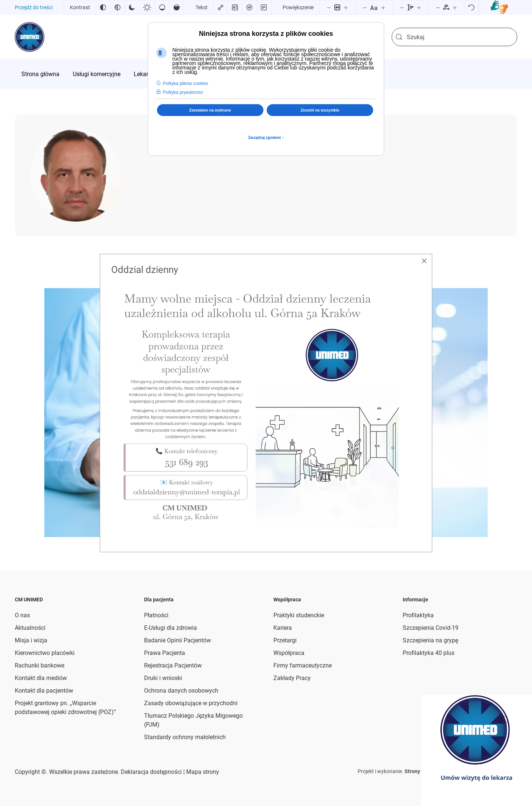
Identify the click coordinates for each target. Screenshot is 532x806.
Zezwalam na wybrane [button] (210, 110)
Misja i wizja (31, 640)
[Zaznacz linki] (221, 7)
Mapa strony (202, 772)
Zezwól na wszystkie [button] (320, 110)
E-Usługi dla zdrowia (170, 628)
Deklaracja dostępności (151, 772)
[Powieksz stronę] (346, 7)
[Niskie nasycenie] (162, 7)
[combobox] (454, 37)
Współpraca (289, 653)
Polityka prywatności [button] (183, 92)
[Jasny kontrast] (147, 7)
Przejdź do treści (34, 7)
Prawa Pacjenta (165, 653)
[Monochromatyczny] (117, 7)
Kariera (283, 628)
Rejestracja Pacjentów (173, 665)
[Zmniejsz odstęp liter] (438, 7)
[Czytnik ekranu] (249, 7)
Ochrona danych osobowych (181, 691)
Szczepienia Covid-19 (431, 628)
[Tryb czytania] (264, 7)
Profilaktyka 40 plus (429, 653)
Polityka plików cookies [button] (186, 83)
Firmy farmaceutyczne (303, 665)
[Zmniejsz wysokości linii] (402, 7)
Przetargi (285, 640)
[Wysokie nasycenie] (177, 7)
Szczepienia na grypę (430, 640)
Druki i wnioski (163, 678)
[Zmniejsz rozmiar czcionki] (365, 7)
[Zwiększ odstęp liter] (455, 7)
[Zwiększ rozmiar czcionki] (383, 7)
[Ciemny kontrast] (132, 7)
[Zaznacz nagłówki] (235, 7)
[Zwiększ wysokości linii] (419, 7)
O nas (22, 615)
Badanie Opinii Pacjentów (178, 640)
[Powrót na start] (30, 37)
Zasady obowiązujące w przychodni (191, 703)
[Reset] (471, 7)
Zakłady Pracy (292, 678)
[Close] (424, 261)
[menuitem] (40, 74)
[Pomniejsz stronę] (329, 7)
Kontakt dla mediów (41, 678)
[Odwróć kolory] (103, 7)
